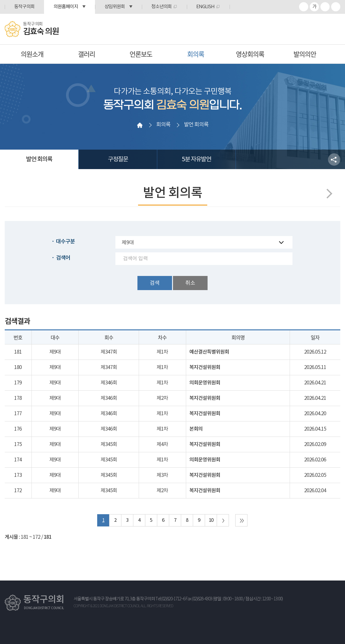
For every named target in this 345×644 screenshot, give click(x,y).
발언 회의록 (39, 159)
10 (211, 520)
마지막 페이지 (241, 520)
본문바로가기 (0, 0)
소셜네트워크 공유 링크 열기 (334, 160)
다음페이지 (327, 193)
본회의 (196, 429)
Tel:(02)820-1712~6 (170, 599)
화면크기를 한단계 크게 (304, 7)
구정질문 (118, 159)
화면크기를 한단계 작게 (325, 7)
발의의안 (305, 54)
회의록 (196, 54)
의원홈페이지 (66, 7)
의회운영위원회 (205, 383)
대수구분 (65, 242)
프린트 (336, 7)
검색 (155, 283)
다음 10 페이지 (223, 520)
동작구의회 (24, 7)
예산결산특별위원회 (209, 352)
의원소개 (32, 54)
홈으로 (140, 125)
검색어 (63, 258)
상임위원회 (115, 7)
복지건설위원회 (205, 367)
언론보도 (141, 54)
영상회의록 (250, 54)
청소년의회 (161, 7)
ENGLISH (205, 7)
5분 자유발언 (196, 159)
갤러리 (86, 54)
